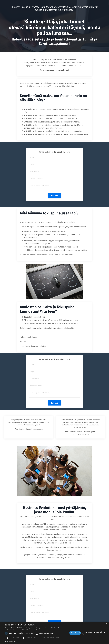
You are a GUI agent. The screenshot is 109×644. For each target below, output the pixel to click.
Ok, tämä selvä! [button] (76, 633)
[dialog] (54, 633)
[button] (37, 641)
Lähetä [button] (55, 201)
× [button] (107, 624)
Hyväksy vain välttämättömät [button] (93, 633)
